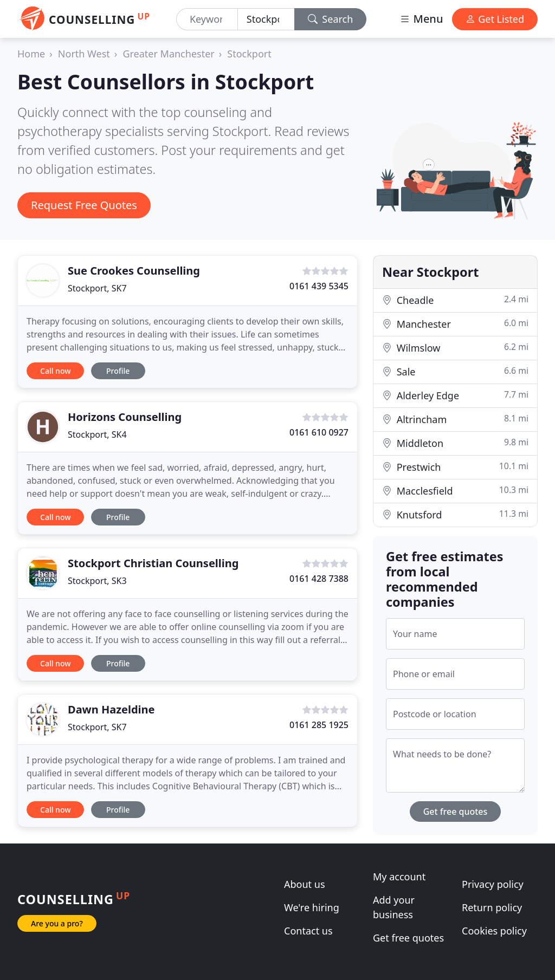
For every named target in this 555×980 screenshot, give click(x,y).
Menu (421, 19)
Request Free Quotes (84, 205)
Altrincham (455, 419)
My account (399, 877)
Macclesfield (455, 491)
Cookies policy (494, 931)
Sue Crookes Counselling (134, 271)
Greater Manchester (168, 54)
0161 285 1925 (319, 725)
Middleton (455, 443)
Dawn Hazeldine (111, 709)
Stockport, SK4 (97, 434)
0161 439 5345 (319, 286)
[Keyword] (207, 19)
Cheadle (455, 300)
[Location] (266, 19)
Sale (455, 371)
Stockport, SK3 (97, 581)
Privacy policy (493, 884)
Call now (55, 371)
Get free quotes (456, 812)
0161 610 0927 (319, 432)
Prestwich (455, 467)
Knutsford (455, 514)
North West (84, 54)
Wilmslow (455, 348)
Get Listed (495, 19)
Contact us (308, 931)
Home (31, 54)
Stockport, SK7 (97, 288)
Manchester (455, 324)
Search (331, 19)
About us (305, 884)
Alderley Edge (455, 395)
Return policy (492, 907)
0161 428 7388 (319, 579)
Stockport (249, 54)
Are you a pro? (57, 923)
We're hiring (312, 907)
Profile (118, 371)
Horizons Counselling (125, 417)
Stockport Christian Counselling (153, 563)
